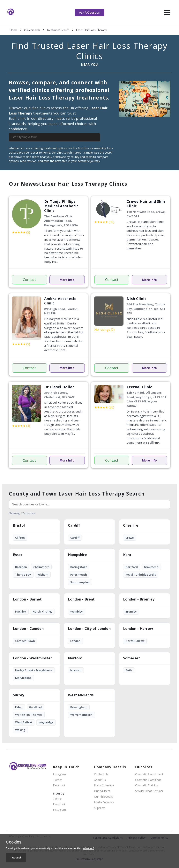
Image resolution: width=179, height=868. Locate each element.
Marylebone (23, 678)
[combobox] (62, 137)
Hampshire (77, 555)
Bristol (19, 525)
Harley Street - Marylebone (34, 670)
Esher (19, 707)
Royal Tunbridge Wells (141, 575)
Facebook (59, 785)
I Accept (16, 858)
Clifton (20, 538)
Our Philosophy (104, 797)
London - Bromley (139, 599)
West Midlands (81, 695)
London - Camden (28, 629)
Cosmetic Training (147, 785)
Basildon (21, 567)
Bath (129, 670)
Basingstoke (79, 567)
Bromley (131, 611)
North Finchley (42, 611)
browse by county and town (74, 157)
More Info (67, 280)
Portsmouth (79, 575)
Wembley (77, 611)
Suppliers (100, 808)
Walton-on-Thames (29, 715)
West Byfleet (24, 722)
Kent (127, 555)
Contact (29, 280)
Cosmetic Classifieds (148, 780)
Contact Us (101, 774)
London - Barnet (27, 599)
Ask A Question (90, 12)
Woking (20, 730)
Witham (43, 575)
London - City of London (89, 629)
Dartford (132, 567)
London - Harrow (138, 629)
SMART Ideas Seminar (149, 791)
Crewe (130, 538)
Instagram (59, 774)
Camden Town (25, 641)
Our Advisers (102, 791)
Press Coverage (104, 785)
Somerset (132, 658)
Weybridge (46, 722)
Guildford (36, 707)
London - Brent (81, 599)
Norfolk (75, 658)
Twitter (57, 780)
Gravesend (151, 567)
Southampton (80, 582)
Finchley (21, 611)
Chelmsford (41, 567)
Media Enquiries (104, 802)
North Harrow (135, 641)
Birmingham (79, 707)
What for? (88, 848)
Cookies (14, 842)
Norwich (76, 670)
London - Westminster (32, 658)
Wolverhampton (81, 715)
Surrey (19, 695)
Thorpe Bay (23, 575)
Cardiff (74, 525)
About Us (100, 780)
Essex (18, 555)
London (75, 641)
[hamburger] (167, 12)
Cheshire (131, 525)
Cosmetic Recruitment (149, 774)
